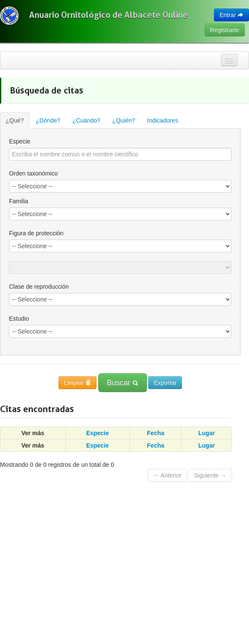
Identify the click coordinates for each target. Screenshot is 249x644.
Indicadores (163, 120)
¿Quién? (124, 120)
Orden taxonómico (33, 173)
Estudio (19, 319)
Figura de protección (36, 233)
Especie (20, 141)
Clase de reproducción (39, 287)
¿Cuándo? (86, 120)
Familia (19, 201)
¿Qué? (15, 120)
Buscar (122, 383)
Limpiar (78, 383)
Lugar (207, 433)
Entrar (231, 15)
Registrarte (225, 30)
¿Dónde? (48, 120)
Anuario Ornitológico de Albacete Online (108, 15)
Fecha (155, 433)
